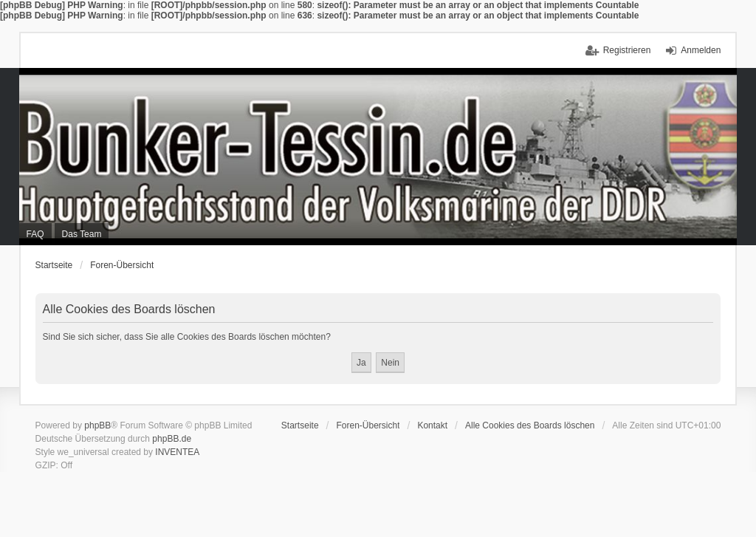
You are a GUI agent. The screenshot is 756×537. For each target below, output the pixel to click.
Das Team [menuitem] (82, 234)
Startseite (54, 265)
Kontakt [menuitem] (432, 425)
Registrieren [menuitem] (627, 50)
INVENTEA (177, 452)
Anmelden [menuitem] (701, 50)
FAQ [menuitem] (35, 234)
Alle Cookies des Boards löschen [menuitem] (530, 425)
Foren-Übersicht (122, 265)
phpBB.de (172, 439)
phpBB (97, 425)
